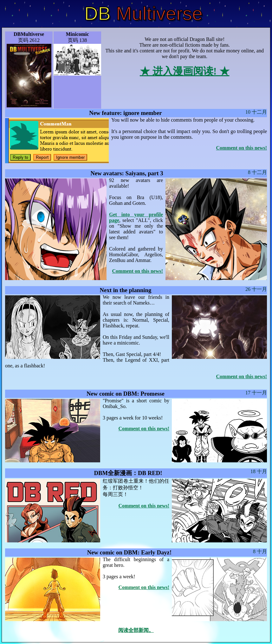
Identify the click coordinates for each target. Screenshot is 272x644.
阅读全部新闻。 (136, 630)
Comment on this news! (242, 148)
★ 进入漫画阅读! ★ (185, 71)
